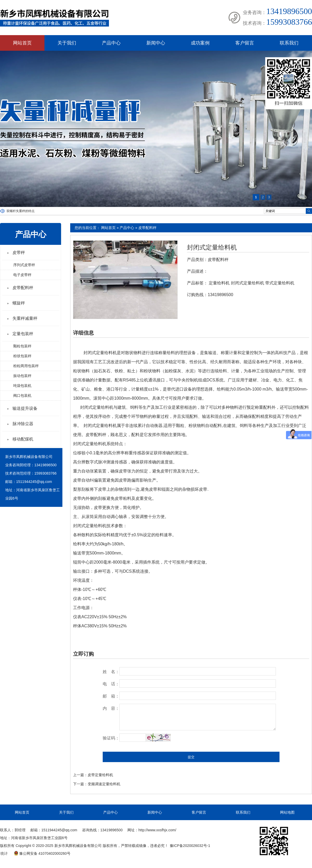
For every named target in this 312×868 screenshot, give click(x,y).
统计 (4, 853)
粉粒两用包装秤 (26, 366)
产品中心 (111, 43)
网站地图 (287, 812)
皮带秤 (19, 253)
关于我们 (67, 43)
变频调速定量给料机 (104, 784)
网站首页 (22, 43)
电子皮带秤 (22, 275)
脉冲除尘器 (23, 424)
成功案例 (200, 43)
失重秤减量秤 (25, 318)
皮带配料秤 (147, 228)
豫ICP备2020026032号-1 (190, 846)
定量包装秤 (23, 334)
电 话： (111, 684)
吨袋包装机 (22, 386)
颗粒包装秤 (22, 346)
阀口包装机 (22, 395)
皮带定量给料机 (100, 775)
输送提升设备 (25, 408)
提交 (191, 757)
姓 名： (111, 672)
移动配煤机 (23, 439)
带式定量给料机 (280, 283)
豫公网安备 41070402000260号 (42, 853)
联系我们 (289, 43)
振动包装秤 (22, 376)
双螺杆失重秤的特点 (21, 211)
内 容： (111, 708)
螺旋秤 (19, 303)
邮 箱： (111, 696)
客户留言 (245, 43)
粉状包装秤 (22, 356)
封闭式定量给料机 (212, 247)
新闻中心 (156, 43)
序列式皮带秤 (24, 265)
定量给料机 (219, 283)
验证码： (111, 738)
